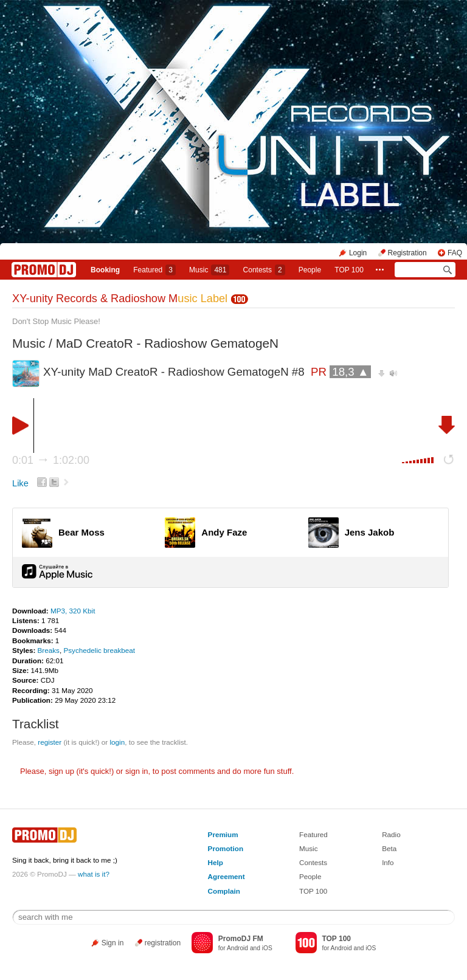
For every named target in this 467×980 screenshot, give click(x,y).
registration (163, 943)
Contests (313, 862)
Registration (407, 253)
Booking (105, 270)
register (50, 742)
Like (20, 483)
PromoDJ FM (241, 939)
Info (388, 862)
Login (358, 253)
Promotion (226, 848)
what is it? (94, 874)
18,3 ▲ (350, 372)
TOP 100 (349, 270)
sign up (61, 771)
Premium (223, 834)
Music (209, 270)
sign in (137, 771)
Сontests (264, 270)
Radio (391, 834)
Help (216, 862)
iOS (267, 948)
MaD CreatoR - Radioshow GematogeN (167, 343)
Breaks (49, 650)
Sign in (113, 943)
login (117, 742)
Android (237, 948)
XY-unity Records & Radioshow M (120, 298)
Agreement (227, 876)
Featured (154, 270)
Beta (389, 848)
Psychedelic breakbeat (99, 650)
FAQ (455, 253)
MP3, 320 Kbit (73, 611)
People (310, 270)
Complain (224, 891)
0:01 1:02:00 (51, 460)
